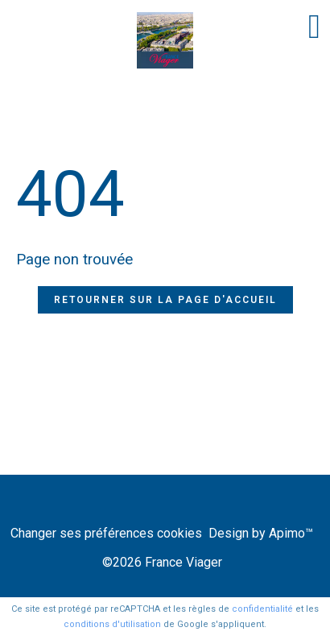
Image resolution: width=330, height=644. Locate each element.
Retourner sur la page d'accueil (165, 300)
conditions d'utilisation (112, 624)
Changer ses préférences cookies (106, 533)
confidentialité (262, 609)
